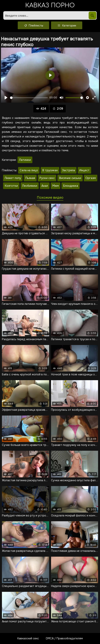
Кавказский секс (28, 638)
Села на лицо (29, 170)
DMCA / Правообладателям (64, 638)
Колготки (11, 186)
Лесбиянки (30, 186)
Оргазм (91, 178)
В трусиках (50, 170)
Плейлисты (33, 25)
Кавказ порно (50, 6)
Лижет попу (13, 178)
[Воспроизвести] (6, 98)
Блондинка (71, 186)
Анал (45, 186)
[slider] (29, 98)
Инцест (84, 170)
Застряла (68, 170)
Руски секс (47, 178)
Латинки (25, 160)
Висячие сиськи (70, 178)
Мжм (55, 186)
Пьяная (30, 178)
